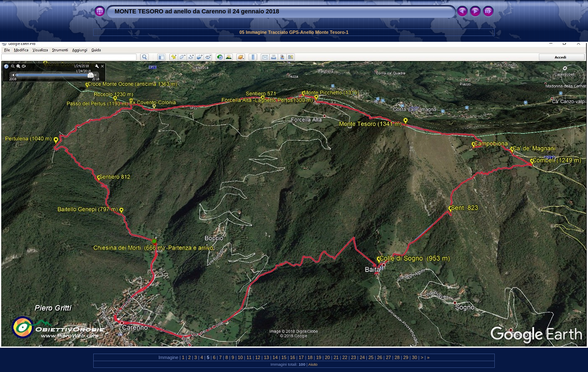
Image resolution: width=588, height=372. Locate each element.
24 (362, 357)
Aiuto (313, 364)
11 (249, 357)
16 (293, 357)
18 (310, 357)
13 (266, 357)
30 (414, 357)
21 (336, 357)
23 (353, 357)
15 (284, 357)
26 (380, 357)
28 (397, 357)
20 (327, 357)
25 (371, 357)
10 (240, 357)
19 (319, 357)
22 (345, 357)
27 (389, 357)
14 (275, 357)
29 (406, 357)
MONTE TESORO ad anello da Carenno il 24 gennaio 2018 (197, 11)
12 (258, 357)
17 (301, 357)
